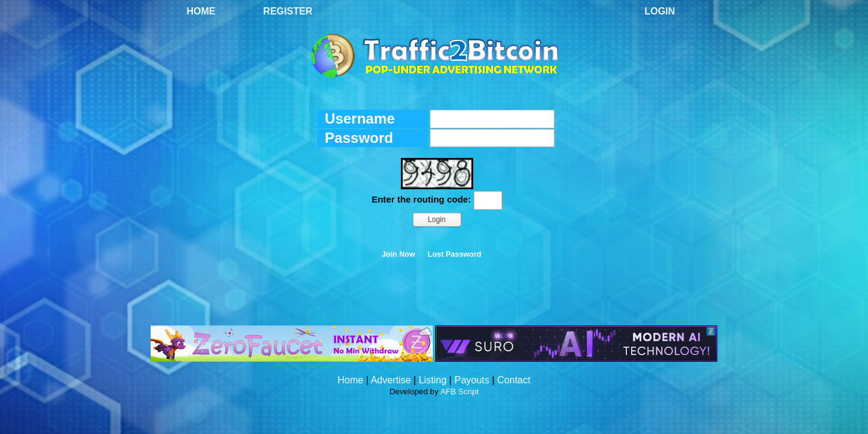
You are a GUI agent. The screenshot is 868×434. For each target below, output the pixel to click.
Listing (433, 380)
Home (201, 11)
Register (288, 11)
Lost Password (455, 254)
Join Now (398, 254)
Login (660, 11)
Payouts (472, 380)
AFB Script (459, 392)
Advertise (391, 380)
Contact (514, 380)
